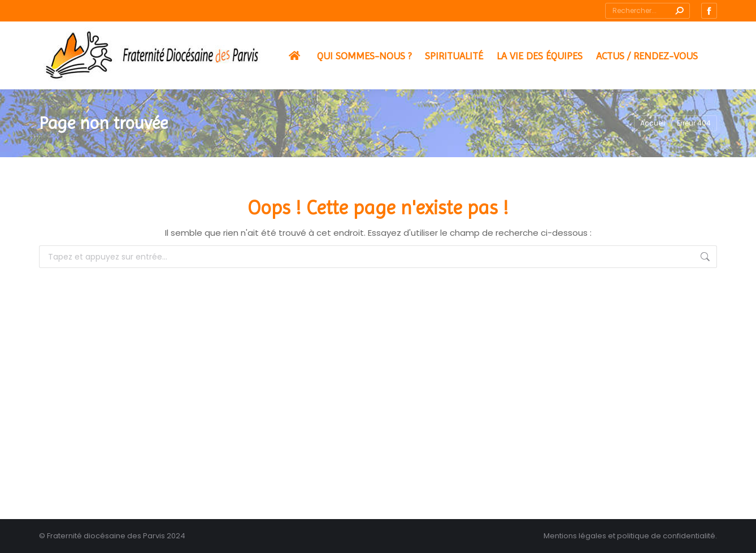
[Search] (648, 11)
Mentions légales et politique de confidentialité (629, 536)
